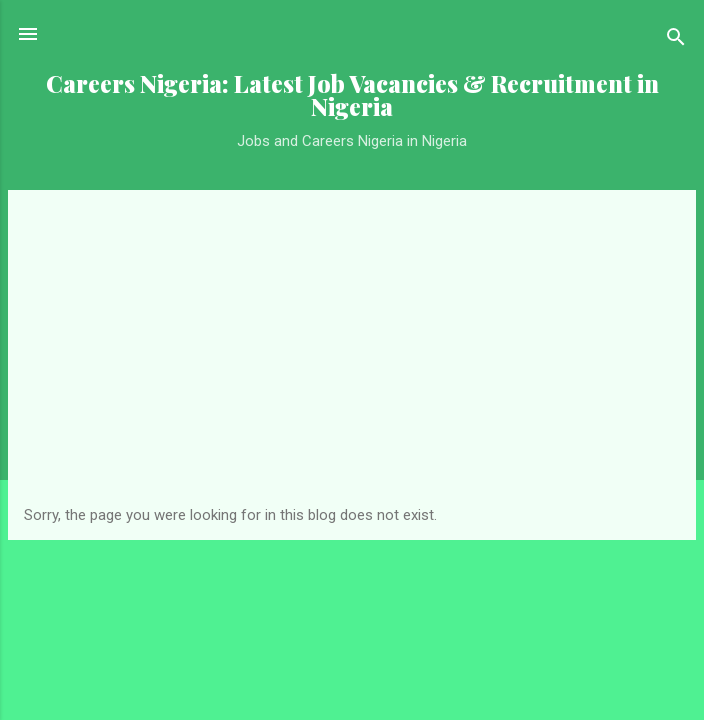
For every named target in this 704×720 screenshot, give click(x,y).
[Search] (676, 40)
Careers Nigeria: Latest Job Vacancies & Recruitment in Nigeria (352, 95)
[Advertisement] (352, 356)
